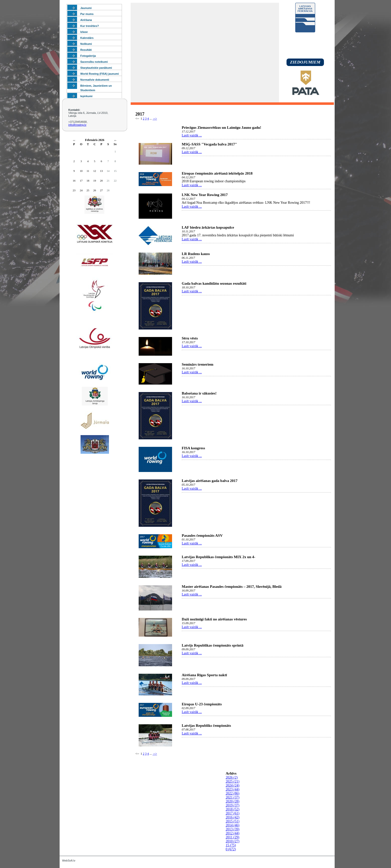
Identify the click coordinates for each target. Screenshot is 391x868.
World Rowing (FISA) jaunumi (99, 74)
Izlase (84, 32)
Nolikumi (86, 44)
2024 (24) (233, 785)
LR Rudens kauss (196, 254)
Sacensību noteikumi (94, 62)
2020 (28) (233, 801)
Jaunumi (86, 8)
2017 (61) (233, 813)
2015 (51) (233, 821)
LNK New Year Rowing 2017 (205, 195)
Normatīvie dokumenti (95, 80)
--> (155, 119)
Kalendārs (87, 38)
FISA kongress (194, 448)
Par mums (87, 14)
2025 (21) (233, 781)
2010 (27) (233, 841)
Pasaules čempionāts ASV (202, 535)
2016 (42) (233, 817)
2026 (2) (232, 777)
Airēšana (86, 20)
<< (74, 141)
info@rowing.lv (77, 125)
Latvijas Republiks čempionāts (206, 726)
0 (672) (231, 849)
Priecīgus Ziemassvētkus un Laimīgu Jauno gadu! (222, 128)
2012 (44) (233, 833)
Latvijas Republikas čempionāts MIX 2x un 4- (219, 557)
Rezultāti (86, 50)
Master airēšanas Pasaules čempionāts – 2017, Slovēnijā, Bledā (232, 587)
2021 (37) (233, 797)
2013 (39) (233, 829)
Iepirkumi (86, 96)
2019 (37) (233, 805)
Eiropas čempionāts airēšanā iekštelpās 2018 (217, 173)
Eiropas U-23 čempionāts (202, 704)
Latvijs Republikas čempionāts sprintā (213, 645)
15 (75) (231, 845)
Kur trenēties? (90, 26)
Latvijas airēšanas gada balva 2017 (210, 481)
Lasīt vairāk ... (192, 135)
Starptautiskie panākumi (96, 68)
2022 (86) (233, 793)
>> (115, 141)
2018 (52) (233, 809)
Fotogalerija (88, 56)
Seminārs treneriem (198, 364)
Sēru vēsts (190, 338)
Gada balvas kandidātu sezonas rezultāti (214, 283)
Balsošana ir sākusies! (199, 393)
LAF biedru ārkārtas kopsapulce (208, 227)
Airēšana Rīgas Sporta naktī (204, 675)
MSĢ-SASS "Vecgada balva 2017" (209, 144)
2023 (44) (233, 789)
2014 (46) (233, 825)
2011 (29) (232, 837)
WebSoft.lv (69, 861)
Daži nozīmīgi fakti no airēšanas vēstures (214, 619)
